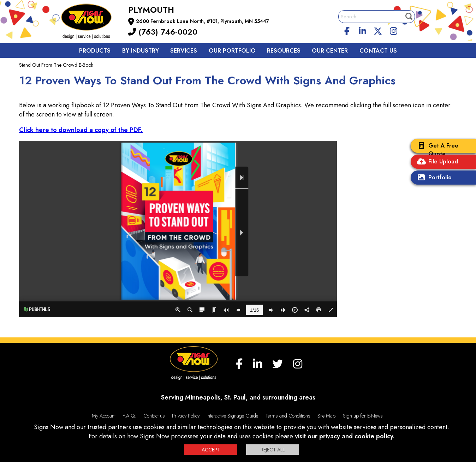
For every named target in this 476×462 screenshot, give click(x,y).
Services (184, 51)
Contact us (378, 51)
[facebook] (347, 30)
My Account (104, 416)
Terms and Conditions (288, 416)
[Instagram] (393, 30)
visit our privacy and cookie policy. (345, 436)
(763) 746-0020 (163, 32)
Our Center (330, 51)
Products (95, 51)
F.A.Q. (129, 416)
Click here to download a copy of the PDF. (81, 130)
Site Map (326, 416)
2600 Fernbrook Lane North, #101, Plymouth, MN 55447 (203, 21)
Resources (284, 51)
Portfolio (433, 178)
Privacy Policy (186, 416)
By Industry (141, 51)
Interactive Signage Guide (232, 416)
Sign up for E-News (363, 416)
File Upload (436, 162)
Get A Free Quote (436, 150)
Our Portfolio (232, 51)
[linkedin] (363, 30)
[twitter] (378, 30)
